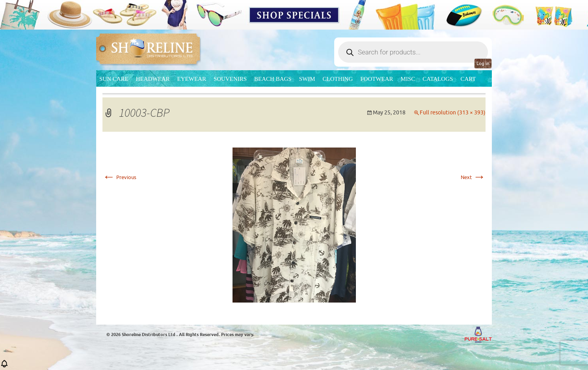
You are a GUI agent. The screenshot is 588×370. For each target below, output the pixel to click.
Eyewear (192, 79)
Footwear (377, 79)
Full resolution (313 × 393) (453, 113)
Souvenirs (230, 79)
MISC (408, 79)
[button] (4, 366)
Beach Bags (273, 79)
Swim (307, 79)
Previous (119, 177)
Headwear (153, 79)
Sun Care (114, 79)
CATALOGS (438, 79)
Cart (468, 79)
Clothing (338, 79)
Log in (483, 64)
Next (473, 177)
